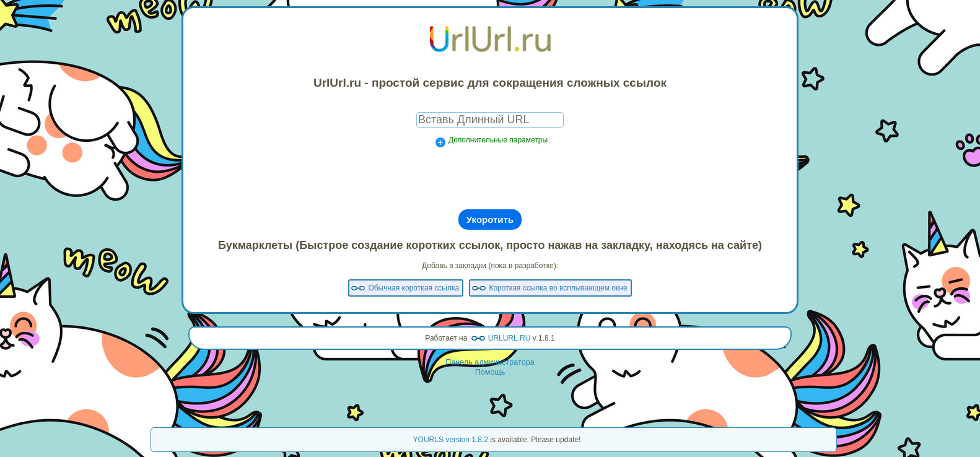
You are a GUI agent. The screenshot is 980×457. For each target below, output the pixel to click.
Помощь (490, 372)
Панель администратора (490, 362)
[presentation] (490, 178)
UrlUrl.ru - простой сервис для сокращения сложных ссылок (490, 83)
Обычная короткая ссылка (413, 288)
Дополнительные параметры (498, 140)
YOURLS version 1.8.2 (451, 440)
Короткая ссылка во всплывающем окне (558, 288)
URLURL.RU (510, 338)
